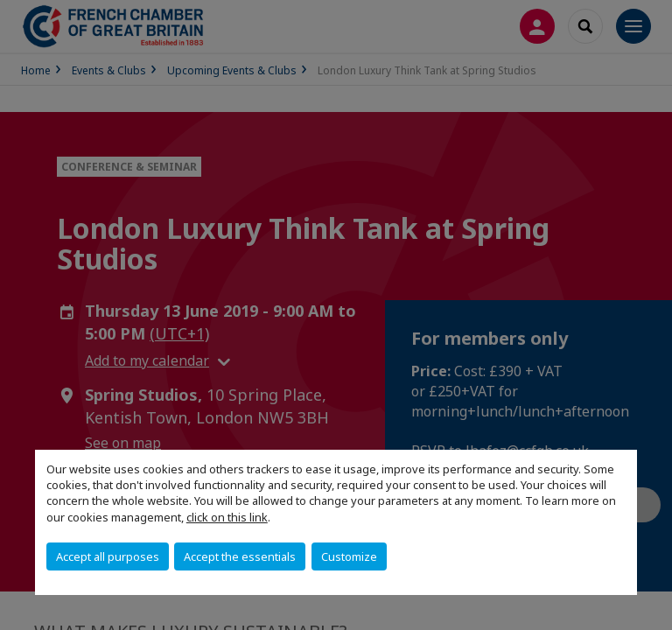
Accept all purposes (108, 556)
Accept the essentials (240, 556)
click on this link (227, 517)
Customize (349, 556)
